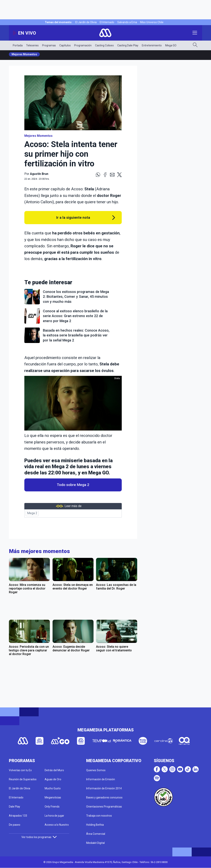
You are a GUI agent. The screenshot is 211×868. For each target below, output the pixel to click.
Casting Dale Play (128, 45)
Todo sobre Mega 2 (73, 485)
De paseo (15, 825)
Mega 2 (32, 513)
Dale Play (14, 807)
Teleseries (32, 45)
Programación (83, 45)
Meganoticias (53, 797)
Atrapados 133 (18, 816)
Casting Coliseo (104, 45)
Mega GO (171, 45)
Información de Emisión (101, 779)
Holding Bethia (95, 825)
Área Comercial (96, 834)
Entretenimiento (152, 45)
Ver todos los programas (39, 837)
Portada (18, 45)
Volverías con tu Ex (20, 770)
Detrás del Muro (54, 770)
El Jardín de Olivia (86, 22)
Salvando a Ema (127, 22)
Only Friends (52, 807)
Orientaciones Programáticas (104, 807)
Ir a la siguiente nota (73, 217)
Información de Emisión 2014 (104, 788)
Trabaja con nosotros (99, 816)
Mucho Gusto (53, 788)
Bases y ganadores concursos (104, 797)
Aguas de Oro (53, 779)
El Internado (107, 22)
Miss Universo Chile (152, 22)
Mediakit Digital (95, 843)
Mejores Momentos (24, 54)
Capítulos (65, 45)
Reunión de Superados (23, 779)
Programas (49, 45)
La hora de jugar (54, 816)
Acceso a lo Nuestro (57, 825)
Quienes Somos (96, 770)
